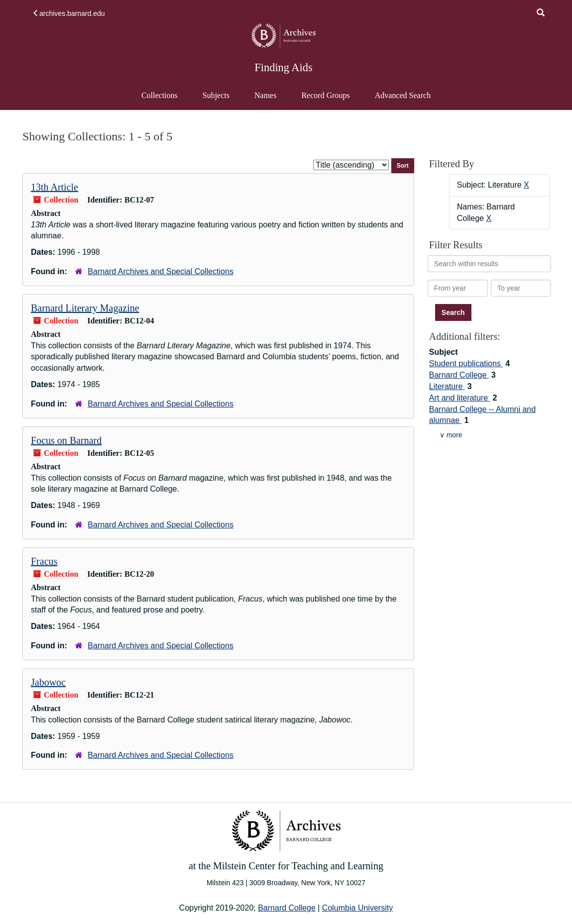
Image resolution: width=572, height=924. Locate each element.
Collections (160, 95)
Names (265, 95)
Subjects (216, 95)
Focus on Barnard (66, 440)
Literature (447, 386)
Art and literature (460, 398)
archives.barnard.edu (69, 13)
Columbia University (357, 908)
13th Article (55, 187)
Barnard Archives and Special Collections (161, 271)
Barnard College (459, 375)
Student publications (466, 363)
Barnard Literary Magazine (85, 308)
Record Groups (325, 95)
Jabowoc (48, 682)
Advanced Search (402, 100)
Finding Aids (283, 67)
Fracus (44, 561)
